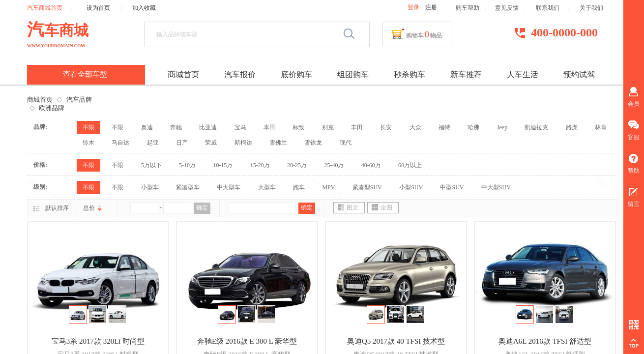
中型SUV (452, 187)
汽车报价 (240, 74)
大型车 (267, 187)
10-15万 (223, 165)
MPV (328, 187)
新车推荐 (466, 74)
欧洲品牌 (52, 108)
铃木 (88, 143)
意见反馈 (507, 8)
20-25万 (297, 165)
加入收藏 (144, 8)
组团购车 (353, 74)
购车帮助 (468, 8)
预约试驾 (579, 74)
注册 (431, 7)
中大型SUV (496, 187)
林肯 (601, 127)
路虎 (572, 127)
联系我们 (552, 8)
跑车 (299, 187)
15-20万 (260, 165)
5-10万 (187, 165)
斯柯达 (243, 143)
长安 (386, 127)
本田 (269, 127)
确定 (202, 207)
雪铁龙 (313, 143)
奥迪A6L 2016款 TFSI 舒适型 (545, 341)
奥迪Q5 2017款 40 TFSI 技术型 (396, 341)
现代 (346, 143)
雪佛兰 (278, 143)
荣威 (211, 143)
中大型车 (229, 187)
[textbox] (245, 34)
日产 (182, 143)
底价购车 (296, 74)
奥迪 (147, 127)
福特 (444, 127)
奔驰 (176, 127)
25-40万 (334, 165)
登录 (413, 7)
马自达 (120, 143)
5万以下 (151, 165)
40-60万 (371, 165)
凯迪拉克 (536, 127)
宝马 (240, 127)
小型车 (150, 187)
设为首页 (98, 8)
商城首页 (40, 100)
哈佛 (473, 127)
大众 (415, 127)
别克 (328, 127)
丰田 (357, 127)
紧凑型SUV (367, 187)
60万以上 (410, 165)
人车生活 (523, 74)
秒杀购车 (410, 74)
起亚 (153, 143)
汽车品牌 (79, 100)
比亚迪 (208, 127)
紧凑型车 (188, 187)
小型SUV (411, 187)
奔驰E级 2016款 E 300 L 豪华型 (247, 341)
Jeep (502, 127)
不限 (88, 127)
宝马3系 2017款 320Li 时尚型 (98, 341)
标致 (298, 127)
